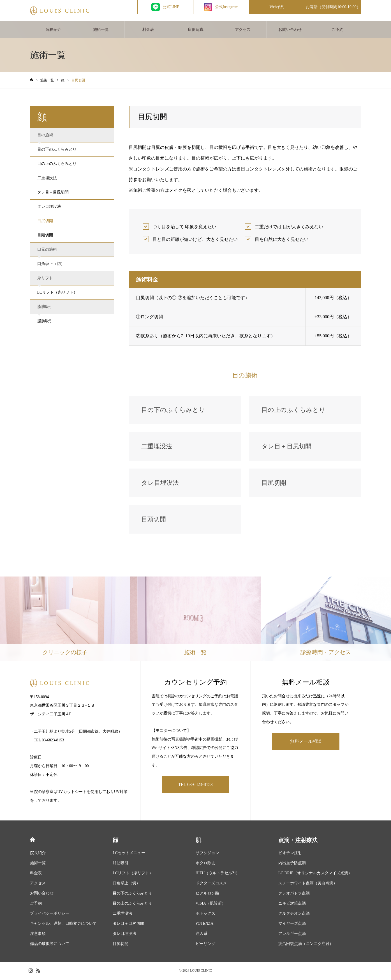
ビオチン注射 (290, 854)
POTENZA (205, 925)
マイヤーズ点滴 (292, 925)
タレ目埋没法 (49, 208)
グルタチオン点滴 (294, 915)
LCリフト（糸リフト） (57, 293)
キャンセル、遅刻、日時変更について (63, 925)
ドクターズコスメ (211, 884)
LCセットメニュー (129, 854)
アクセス (243, 31)
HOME (32, 841)
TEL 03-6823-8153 (195, 786)
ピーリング (205, 945)
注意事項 (38, 935)
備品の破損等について (50, 945)
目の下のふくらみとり (57, 150)
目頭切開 (45, 236)
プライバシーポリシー (50, 915)
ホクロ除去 (205, 864)
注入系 (202, 935)
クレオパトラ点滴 (294, 894)
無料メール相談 (306, 742)
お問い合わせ (290, 31)
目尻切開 (45, 222)
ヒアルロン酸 (207, 894)
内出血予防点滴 (292, 864)
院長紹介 (54, 31)
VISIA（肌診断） (211, 904)
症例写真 (196, 31)
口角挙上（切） (51, 265)
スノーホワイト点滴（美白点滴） (308, 884)
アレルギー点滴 (292, 935)
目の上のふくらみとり (57, 165)
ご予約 (337, 31)
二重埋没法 (47, 179)
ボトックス (205, 915)
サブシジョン (207, 854)
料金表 (148, 31)
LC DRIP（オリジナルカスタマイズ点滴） (315, 874)
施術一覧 (101, 31)
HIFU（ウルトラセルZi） (218, 874)
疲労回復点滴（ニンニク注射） (306, 945)
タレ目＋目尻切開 (53, 193)
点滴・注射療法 (298, 841)
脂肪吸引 (45, 322)
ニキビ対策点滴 (292, 904)
